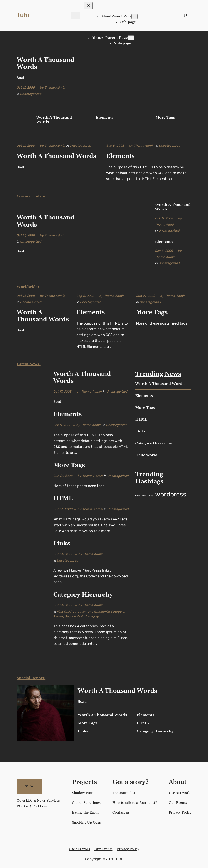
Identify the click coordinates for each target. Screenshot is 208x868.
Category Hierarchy (83, 595)
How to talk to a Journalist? (135, 803)
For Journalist (124, 793)
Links (62, 544)
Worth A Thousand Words (45, 64)
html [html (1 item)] (144, 496)
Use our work (180, 793)
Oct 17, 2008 (26, 88)
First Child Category (71, 612)
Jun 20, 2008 (63, 554)
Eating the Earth (85, 812)
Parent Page (121, 16)
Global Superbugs (86, 803)
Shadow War (82, 793)
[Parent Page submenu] (134, 16)
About (107, 16)
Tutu (23, 15)
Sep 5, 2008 (115, 146)
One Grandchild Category (106, 612)
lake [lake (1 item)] (151, 496)
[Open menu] (75, 15)
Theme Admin (55, 88)
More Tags (165, 118)
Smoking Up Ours (86, 823)
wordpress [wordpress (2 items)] (171, 494)
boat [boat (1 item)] (138, 496)
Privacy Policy (180, 812)
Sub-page (128, 22)
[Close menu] (88, 6)
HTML (63, 499)
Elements (105, 118)
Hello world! (147, 455)
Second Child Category (82, 617)
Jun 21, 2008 (146, 296)
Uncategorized (31, 94)
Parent (58, 617)
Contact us (121, 812)
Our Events (178, 803)
